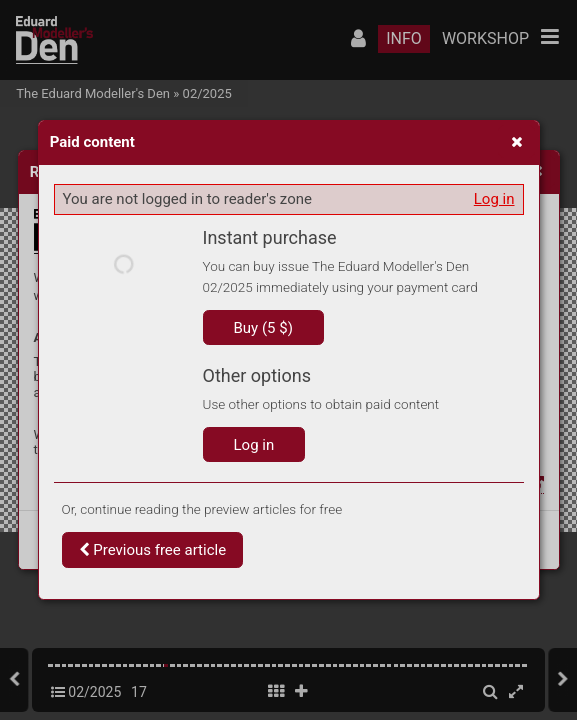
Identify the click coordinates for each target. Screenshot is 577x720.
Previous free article (153, 550)
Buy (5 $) (263, 328)
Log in (494, 199)
